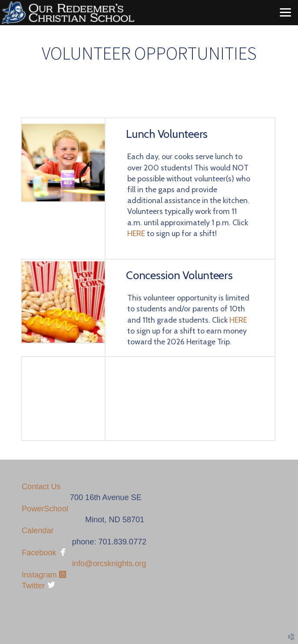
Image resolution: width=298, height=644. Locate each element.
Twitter (33, 586)
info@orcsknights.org (109, 564)
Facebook (39, 553)
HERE (136, 234)
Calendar (38, 531)
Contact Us (41, 487)
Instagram (44, 575)
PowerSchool (45, 509)
